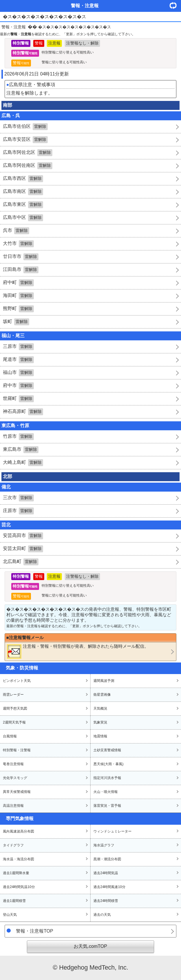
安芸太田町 (23, 549)
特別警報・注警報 (17, 750)
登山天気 (10, 915)
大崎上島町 (23, 463)
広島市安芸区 (25, 140)
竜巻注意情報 (13, 764)
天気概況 (100, 708)
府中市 (18, 386)
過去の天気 (102, 915)
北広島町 (21, 562)
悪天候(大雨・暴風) (108, 764)
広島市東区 (23, 205)
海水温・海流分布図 (19, 859)
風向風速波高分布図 (19, 831)
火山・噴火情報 (106, 792)
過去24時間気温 (106, 873)
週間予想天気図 (15, 708)
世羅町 (18, 399)
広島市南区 (23, 192)
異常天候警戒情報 (17, 792)
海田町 (18, 296)
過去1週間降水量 (16, 873)
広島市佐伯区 (25, 127)
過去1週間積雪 (14, 901)
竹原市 (18, 437)
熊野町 (18, 309)
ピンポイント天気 (17, 681)
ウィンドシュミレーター (112, 831)
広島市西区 (23, 179)
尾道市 (18, 360)
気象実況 (100, 722)
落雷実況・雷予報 (107, 806)
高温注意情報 (13, 806)
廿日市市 (21, 257)
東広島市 (21, 450)
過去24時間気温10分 (19, 887)
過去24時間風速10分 (109, 887)
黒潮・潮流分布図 (107, 859)
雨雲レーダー (13, 695)
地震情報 (100, 736)
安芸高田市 (23, 536)
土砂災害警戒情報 (107, 750)
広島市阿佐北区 (28, 153)
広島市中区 (23, 218)
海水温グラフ (104, 845)
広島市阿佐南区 (28, 166)
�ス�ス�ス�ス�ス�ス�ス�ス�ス (75, 27)
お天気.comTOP (90, 946)
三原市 (18, 347)
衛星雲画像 (102, 695)
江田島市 (21, 270)
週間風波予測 (104, 681)
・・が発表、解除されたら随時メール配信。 (78, 651)
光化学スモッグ (15, 778)
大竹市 (18, 244)
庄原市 (18, 511)
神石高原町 (23, 412)
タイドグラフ (13, 845)
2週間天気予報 (14, 722)
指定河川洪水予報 (107, 778)
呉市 (16, 231)
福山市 (18, 373)
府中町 (18, 283)
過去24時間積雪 (106, 901)
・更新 (175, 5)
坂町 (16, 322)
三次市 (18, 498)
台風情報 (10, 736)
